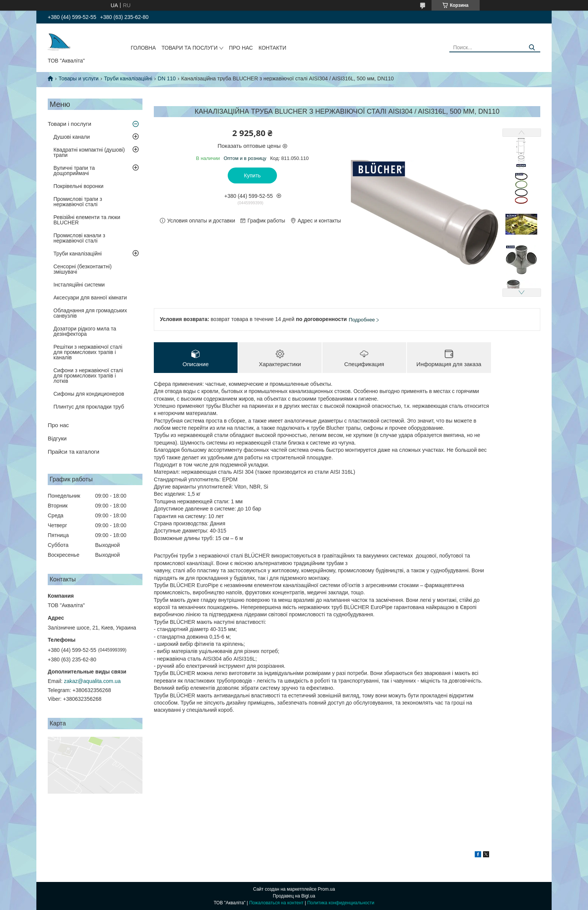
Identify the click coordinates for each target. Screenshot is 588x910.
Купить (252, 175)
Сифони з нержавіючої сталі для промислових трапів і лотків (88, 376)
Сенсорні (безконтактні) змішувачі (83, 269)
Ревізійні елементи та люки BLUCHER (87, 220)
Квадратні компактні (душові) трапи (89, 152)
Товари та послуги (189, 48)
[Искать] (532, 48)
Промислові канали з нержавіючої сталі (79, 238)
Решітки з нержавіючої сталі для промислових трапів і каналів (88, 352)
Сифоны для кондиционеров (89, 394)
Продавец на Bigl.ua (294, 896)
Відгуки (57, 438)
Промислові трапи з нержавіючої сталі (78, 202)
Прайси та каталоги (73, 452)
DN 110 (167, 78)
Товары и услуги (78, 78)
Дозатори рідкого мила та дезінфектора (85, 331)
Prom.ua (326, 889)
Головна (143, 48)
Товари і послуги (70, 124)
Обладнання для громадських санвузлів (90, 313)
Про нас (241, 48)
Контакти (272, 48)
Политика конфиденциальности (341, 903)
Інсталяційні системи (79, 285)
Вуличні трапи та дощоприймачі (74, 171)
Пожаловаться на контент (276, 903)
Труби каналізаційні (128, 78)
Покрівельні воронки (78, 186)
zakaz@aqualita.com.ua (92, 681)
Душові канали (72, 137)
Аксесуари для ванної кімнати (90, 298)
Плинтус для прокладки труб (89, 407)
